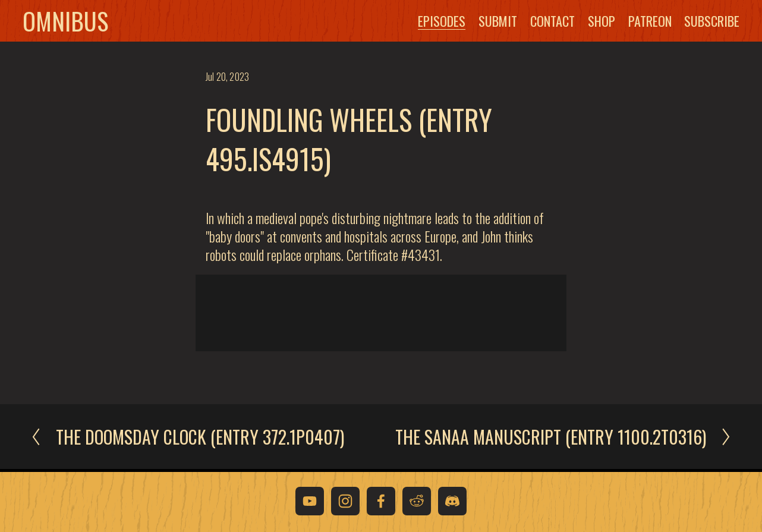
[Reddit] (417, 501)
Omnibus (73, 22)
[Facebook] (381, 501)
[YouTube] (310, 501)
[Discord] (452, 501)
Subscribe (704, 22)
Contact (544, 22)
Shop (593, 22)
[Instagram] (345, 501)
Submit (490, 22)
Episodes (434, 22)
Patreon (642, 22)
